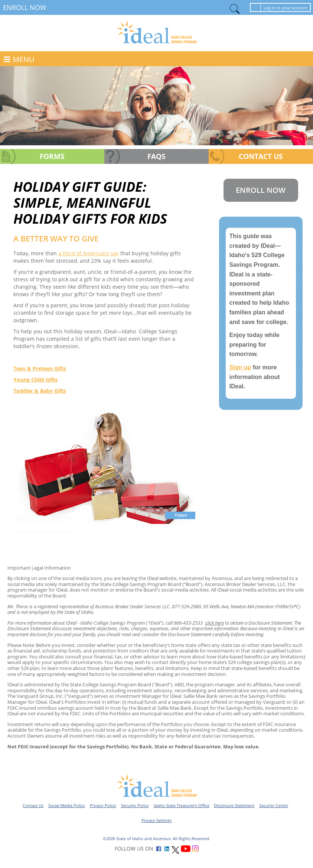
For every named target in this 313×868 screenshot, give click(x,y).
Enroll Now (25, 7)
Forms (52, 156)
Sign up (240, 367)
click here (214, 623)
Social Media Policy (67, 805)
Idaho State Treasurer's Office (182, 805)
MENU (24, 59)
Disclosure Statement (234, 805)
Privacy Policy (103, 805)
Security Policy (135, 805)
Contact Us (261, 156)
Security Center (274, 805)
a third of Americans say (89, 253)
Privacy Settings (156, 820)
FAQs (156, 156)
